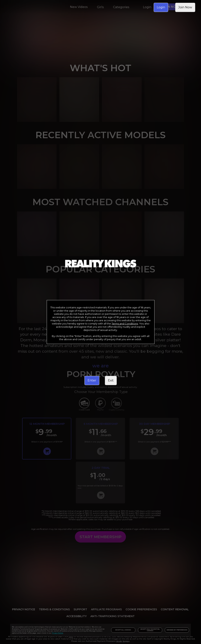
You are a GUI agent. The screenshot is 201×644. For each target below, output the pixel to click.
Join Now (185, 7)
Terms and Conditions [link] (125, 324)
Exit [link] (111, 380)
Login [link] (161, 7)
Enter (92, 380)
